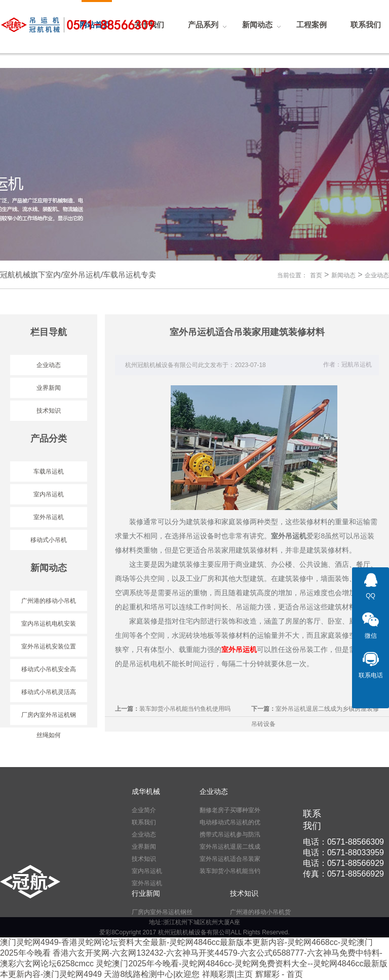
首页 (316, 275)
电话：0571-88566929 (343, 863)
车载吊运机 (49, 471)
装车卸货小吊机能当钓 (230, 871)
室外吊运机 (49, 517)
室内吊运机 (49, 494)
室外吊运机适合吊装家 (230, 859)
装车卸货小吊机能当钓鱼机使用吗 (185, 709)
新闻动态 (343, 275)
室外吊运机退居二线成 (230, 847)
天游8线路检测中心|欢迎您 (152, 974)
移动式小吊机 (49, 540)
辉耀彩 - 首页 (279, 974)
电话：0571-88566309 (343, 842)
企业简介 (144, 810)
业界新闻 (49, 388)
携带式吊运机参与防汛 (230, 834)
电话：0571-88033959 (343, 852)
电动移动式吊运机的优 (230, 822)
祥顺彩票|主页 (227, 974)
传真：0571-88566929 (343, 874)
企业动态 (377, 275)
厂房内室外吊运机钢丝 (162, 912)
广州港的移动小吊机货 (260, 912)
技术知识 (49, 411)
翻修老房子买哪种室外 (230, 810)
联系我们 (144, 822)
